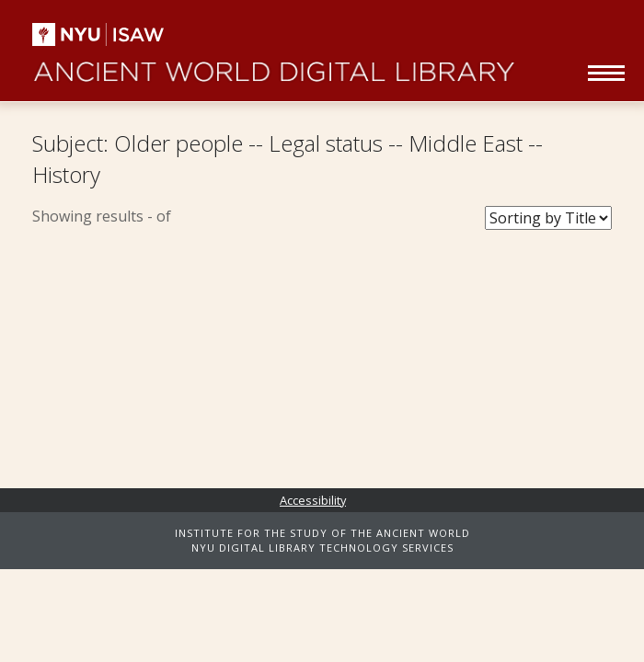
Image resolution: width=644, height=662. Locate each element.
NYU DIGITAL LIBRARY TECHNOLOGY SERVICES (322, 548)
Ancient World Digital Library (274, 64)
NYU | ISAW (113, 34)
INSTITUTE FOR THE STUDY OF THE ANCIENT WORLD (322, 533)
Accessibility (313, 500)
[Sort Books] (548, 218)
